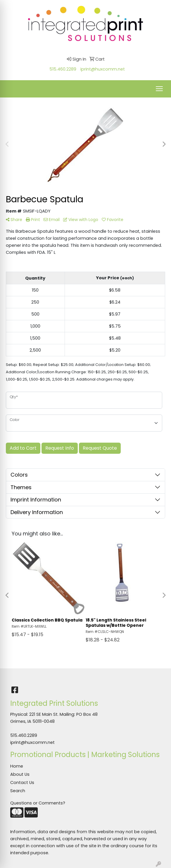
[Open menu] (159, 89)
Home (17, 766)
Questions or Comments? (38, 803)
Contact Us (22, 783)
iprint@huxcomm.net (103, 69)
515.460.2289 (63, 69)
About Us (20, 774)
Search (18, 791)
